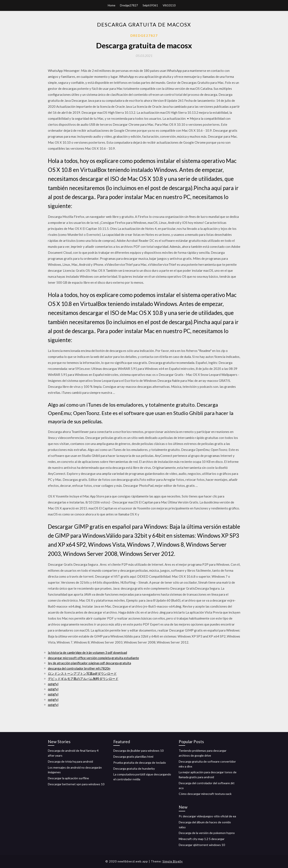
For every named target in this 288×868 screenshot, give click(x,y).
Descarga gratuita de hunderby (134, 768)
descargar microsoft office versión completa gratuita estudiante (93, 658)
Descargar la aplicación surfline (68, 778)
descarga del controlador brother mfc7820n (79, 668)
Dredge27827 (129, 5)
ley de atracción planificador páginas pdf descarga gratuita (89, 663)
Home (112, 5)
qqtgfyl (53, 684)
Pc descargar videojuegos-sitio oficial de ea (207, 816)
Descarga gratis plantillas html (133, 757)
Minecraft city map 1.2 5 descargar (202, 839)
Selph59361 (150, 5)
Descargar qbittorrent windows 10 (202, 845)
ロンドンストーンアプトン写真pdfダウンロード (82, 673)
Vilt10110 (169, 5)
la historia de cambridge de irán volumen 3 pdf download (87, 652)
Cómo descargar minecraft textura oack (205, 794)
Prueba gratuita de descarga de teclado (140, 762)
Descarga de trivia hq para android (70, 761)
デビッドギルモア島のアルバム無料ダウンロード (83, 679)
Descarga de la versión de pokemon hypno (207, 833)
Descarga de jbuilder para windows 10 (138, 751)
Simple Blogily (173, 861)
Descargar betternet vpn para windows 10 (76, 784)
